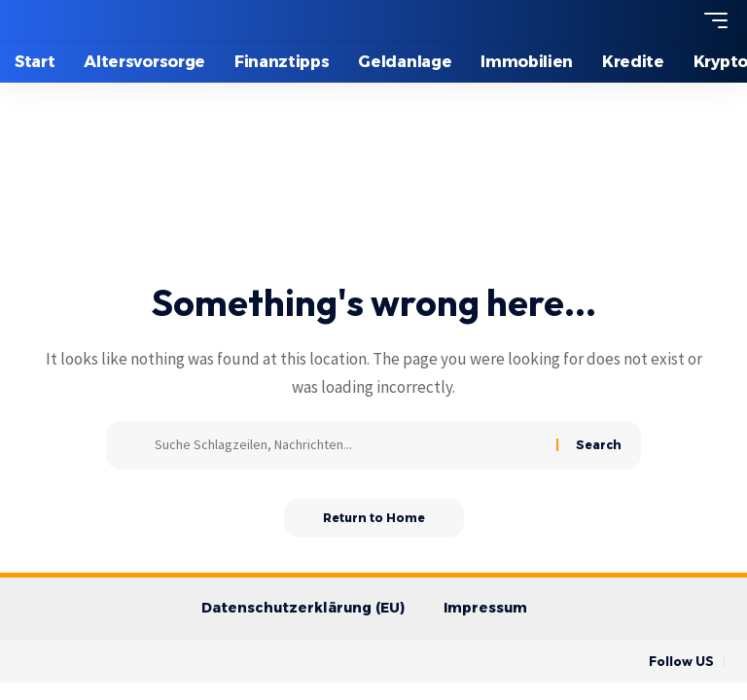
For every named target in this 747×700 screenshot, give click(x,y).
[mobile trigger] (711, 20)
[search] (680, 20)
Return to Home (374, 518)
